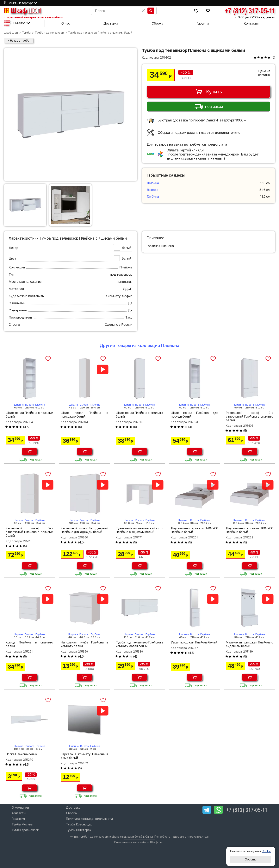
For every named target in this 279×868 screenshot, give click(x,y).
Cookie (266, 851)
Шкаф (22, 11)
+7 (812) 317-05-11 (250, 11)
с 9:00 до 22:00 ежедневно (255, 17)
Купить (209, 92)
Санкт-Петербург (20, 3)
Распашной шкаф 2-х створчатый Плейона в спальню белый (250, 416)
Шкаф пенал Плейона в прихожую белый (84, 415)
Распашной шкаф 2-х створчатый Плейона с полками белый (29, 532)
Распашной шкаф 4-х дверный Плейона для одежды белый (84, 530)
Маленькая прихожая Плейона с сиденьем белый (250, 644)
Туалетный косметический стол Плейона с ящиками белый (139, 530)
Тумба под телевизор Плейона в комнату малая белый (139, 644)
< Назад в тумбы (19, 41)
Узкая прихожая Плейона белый (194, 642)
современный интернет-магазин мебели (34, 17)
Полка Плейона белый (22, 754)
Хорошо (251, 859)
